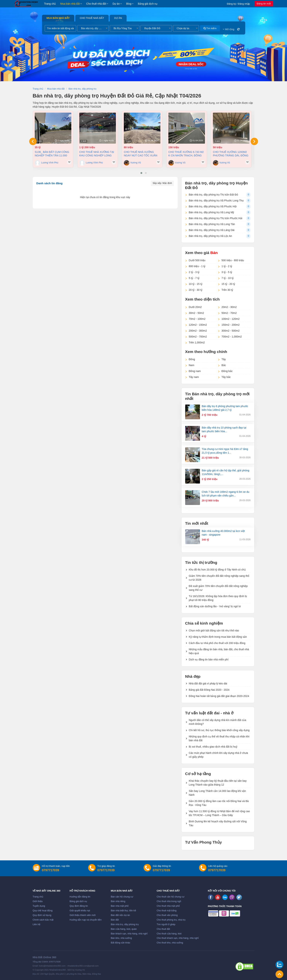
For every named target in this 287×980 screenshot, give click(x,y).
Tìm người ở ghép (166, 924)
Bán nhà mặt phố (120, 906)
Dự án (116, 4)
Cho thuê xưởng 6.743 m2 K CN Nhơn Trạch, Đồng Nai (186, 154)
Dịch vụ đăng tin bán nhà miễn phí (209, 659)
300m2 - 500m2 (231, 331)
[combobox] (93, 28)
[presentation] (33, 141)
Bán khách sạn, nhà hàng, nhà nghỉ (129, 934)
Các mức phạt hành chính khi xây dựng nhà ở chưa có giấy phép (218, 755)
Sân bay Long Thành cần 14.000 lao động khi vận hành (217, 793)
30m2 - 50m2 (196, 313)
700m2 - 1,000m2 (232, 337)
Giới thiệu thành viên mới (83, 915)
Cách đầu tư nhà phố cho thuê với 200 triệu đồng (217, 643)
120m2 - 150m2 (198, 325)
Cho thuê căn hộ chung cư (170, 897)
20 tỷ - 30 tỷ (196, 290)
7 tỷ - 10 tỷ (228, 278)
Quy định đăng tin (79, 906)
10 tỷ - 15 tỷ (196, 284)
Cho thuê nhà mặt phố (168, 906)
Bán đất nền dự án (120, 915)
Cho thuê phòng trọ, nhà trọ (171, 920)
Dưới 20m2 (195, 307)
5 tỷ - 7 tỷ (194, 278)
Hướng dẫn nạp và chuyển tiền (86, 920)
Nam (192, 365)
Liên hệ (36, 924)
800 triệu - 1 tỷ (197, 266)
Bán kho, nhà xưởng (121, 938)
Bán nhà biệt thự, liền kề (123, 911)
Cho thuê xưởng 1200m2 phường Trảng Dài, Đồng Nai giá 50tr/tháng (231, 154)
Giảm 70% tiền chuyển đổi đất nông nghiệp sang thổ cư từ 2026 (219, 578)
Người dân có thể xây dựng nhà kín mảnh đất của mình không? (218, 722)
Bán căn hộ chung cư (122, 897)
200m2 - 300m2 (198, 331)
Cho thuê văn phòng (167, 915)
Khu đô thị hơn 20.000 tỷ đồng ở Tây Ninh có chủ (217, 570)
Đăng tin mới (264, 4)
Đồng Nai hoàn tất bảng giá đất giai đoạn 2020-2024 (219, 696)
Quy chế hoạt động (43, 911)
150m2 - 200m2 (231, 325)
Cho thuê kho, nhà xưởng (170, 943)
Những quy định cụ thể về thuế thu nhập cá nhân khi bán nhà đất (219, 738)
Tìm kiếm (210, 28)
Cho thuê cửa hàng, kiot (169, 934)
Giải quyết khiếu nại (80, 911)
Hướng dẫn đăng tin (80, 897)
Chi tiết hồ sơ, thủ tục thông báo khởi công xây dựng (219, 730)
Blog (129, 4)
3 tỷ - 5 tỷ (227, 272)
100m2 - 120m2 (231, 319)
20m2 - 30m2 (229, 307)
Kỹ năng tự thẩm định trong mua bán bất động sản (218, 637)
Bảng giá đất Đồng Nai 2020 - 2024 (209, 690)
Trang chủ (50, 4)
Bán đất (115, 920)
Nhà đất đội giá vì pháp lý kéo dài (208, 683)
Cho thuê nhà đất (96, 4)
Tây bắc (226, 377)
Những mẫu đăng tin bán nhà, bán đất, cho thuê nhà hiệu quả (219, 651)
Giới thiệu (38, 901)
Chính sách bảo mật (43, 920)
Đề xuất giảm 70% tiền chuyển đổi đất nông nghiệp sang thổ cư (218, 588)
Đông (192, 359)
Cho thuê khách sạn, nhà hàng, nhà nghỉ (178, 938)
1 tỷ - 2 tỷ (227, 266)
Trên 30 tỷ (227, 290)
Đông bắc (227, 371)
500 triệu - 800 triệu (233, 260)
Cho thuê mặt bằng (167, 911)
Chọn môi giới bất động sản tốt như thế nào (214, 631)
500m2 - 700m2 (198, 337)
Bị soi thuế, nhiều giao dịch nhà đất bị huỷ (213, 747)
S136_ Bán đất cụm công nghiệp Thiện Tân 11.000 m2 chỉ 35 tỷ (52, 154)
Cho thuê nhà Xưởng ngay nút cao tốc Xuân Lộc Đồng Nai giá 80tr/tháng (141, 154)
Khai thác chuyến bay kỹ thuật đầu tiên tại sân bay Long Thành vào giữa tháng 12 (218, 783)
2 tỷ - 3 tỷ (194, 272)
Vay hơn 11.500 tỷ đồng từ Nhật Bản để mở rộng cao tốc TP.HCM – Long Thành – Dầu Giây (219, 813)
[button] (141, 173)
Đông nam (195, 371)
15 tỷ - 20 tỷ (228, 284)
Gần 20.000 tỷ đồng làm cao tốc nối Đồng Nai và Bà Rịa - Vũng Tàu (219, 803)
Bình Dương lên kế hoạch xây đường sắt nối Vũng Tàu (218, 823)
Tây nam (194, 377)
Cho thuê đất (163, 929)
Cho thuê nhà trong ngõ (169, 901)
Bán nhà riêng (118, 901)
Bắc (224, 365)
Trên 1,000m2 (197, 342)
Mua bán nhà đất (70, 4)
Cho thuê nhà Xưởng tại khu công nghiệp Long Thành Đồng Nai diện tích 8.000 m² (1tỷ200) (97, 154)
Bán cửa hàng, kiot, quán (124, 929)
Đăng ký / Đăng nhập (238, 4)
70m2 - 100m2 (197, 319)
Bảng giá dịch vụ (148, 4)
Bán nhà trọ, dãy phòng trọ (125, 924)
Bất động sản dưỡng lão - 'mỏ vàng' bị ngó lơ (215, 606)
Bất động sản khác (120, 943)
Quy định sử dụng (42, 915)
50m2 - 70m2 (229, 313)
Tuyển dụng (39, 906)
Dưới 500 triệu (197, 260)
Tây (224, 359)
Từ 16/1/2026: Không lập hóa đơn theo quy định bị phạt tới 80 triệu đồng (218, 598)
